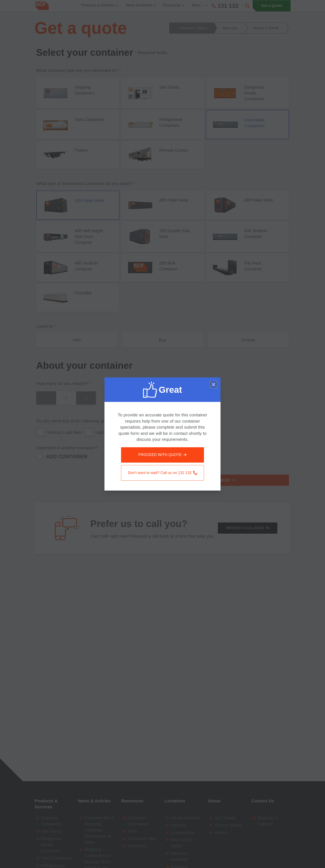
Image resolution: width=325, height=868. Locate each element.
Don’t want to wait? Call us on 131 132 (162, 473)
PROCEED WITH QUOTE (163, 455)
